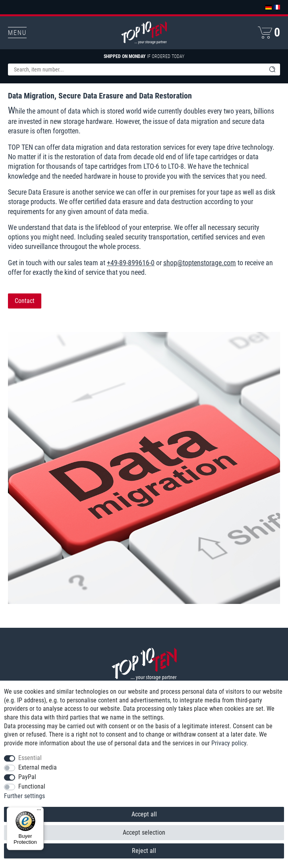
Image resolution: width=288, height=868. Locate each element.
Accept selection (144, 832)
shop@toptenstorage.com (200, 263)
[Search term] (136, 69)
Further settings (24, 796)
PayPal (27, 777)
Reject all (144, 851)
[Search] (272, 69)
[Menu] (39, 812)
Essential (30, 758)
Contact (25, 301)
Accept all (144, 814)
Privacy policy (229, 743)
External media (38, 767)
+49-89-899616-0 (131, 263)
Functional (32, 786)
